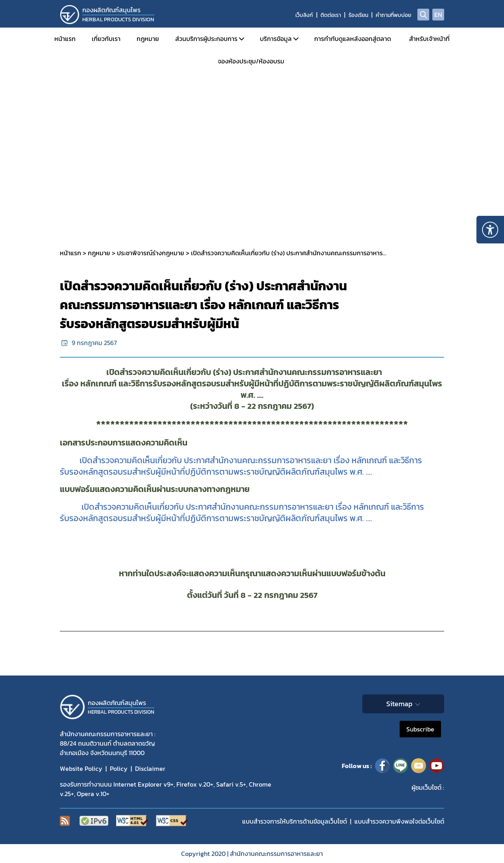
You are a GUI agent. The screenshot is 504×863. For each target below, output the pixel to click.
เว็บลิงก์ (304, 15)
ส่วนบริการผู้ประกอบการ (206, 39)
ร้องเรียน (358, 15)
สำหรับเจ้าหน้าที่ (429, 39)
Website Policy (81, 768)
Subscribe (420, 729)
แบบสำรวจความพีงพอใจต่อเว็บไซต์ (399, 821)
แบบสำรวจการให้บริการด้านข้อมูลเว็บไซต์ (295, 821)
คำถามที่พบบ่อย (393, 15)
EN (438, 15)
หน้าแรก (65, 39)
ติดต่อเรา (331, 15)
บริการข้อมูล (276, 39)
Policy (119, 768)
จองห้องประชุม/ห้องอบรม (251, 61)
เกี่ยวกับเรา (106, 39)
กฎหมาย (148, 39)
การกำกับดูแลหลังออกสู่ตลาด (353, 39)
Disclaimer (150, 768)
